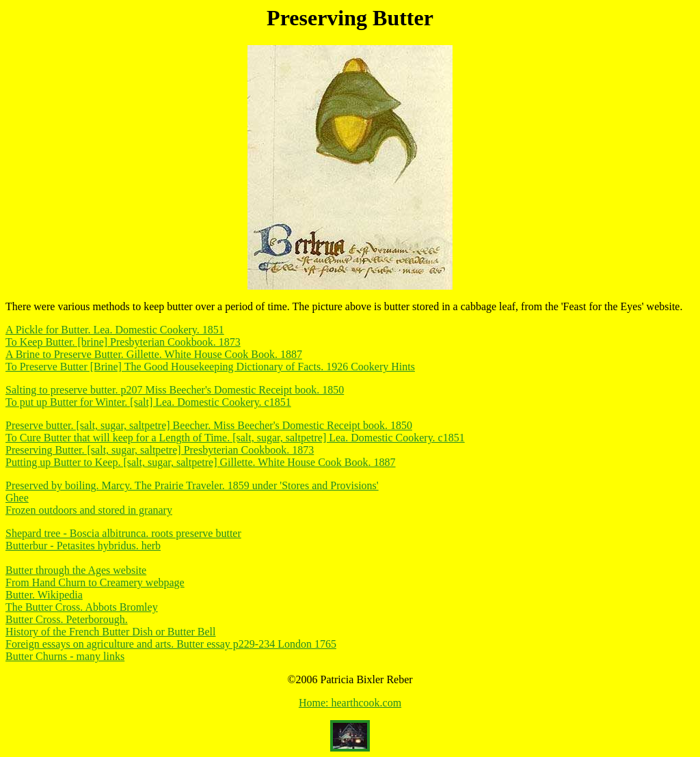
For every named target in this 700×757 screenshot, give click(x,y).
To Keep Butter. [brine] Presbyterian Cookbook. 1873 (123, 342)
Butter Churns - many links (65, 656)
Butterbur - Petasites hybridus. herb (83, 546)
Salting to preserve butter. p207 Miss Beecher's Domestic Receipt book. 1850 (175, 390)
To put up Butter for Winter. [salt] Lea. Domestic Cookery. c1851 (148, 402)
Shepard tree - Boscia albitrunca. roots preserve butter (123, 533)
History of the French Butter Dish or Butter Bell (111, 632)
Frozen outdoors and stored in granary (89, 510)
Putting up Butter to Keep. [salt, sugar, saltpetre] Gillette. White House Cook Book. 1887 (201, 462)
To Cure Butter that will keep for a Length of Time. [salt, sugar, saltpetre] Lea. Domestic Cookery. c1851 (235, 438)
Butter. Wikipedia (44, 595)
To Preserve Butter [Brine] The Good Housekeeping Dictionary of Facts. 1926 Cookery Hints (210, 367)
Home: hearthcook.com (350, 703)
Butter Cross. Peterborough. (67, 619)
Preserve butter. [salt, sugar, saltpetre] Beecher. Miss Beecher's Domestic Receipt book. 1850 (209, 425)
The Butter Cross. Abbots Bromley (82, 607)
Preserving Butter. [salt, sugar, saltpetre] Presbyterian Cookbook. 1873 (160, 450)
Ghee (17, 498)
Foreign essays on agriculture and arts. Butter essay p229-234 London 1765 (171, 644)
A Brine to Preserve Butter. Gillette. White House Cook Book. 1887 (154, 354)
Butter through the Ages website (76, 570)
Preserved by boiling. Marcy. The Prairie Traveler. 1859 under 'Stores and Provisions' (192, 485)
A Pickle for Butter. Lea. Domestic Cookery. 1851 (115, 330)
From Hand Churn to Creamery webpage (95, 582)
